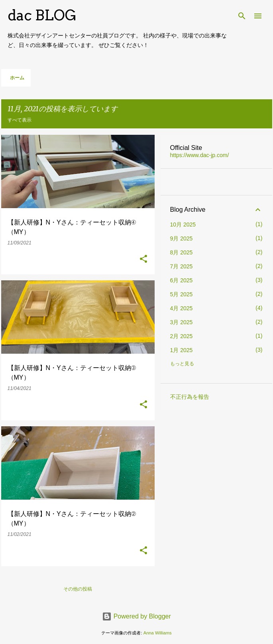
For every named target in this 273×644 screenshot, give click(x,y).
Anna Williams (158, 633)
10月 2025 (183, 225)
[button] (143, 260)
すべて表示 (20, 120)
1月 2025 (182, 350)
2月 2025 (182, 336)
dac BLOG (42, 15)
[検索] (242, 16)
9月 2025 (182, 238)
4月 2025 (182, 308)
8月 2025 (182, 252)
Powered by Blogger (136, 616)
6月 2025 (182, 280)
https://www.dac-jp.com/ (200, 155)
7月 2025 (182, 266)
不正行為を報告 (190, 397)
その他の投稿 (78, 589)
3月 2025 (182, 322)
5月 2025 (182, 294)
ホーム (17, 78)
